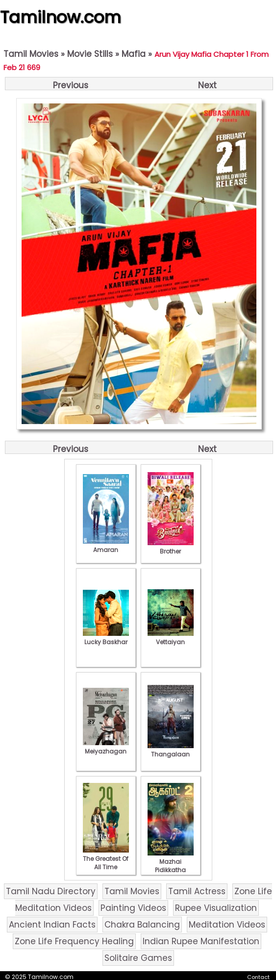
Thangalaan (171, 750)
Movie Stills (90, 54)
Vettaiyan (171, 638)
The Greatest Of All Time (106, 859)
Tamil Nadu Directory (51, 891)
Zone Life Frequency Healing (74, 941)
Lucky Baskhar (106, 638)
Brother (171, 547)
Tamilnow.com (61, 17)
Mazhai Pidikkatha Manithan (171, 866)
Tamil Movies (31, 54)
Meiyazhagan (106, 747)
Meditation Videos (227, 925)
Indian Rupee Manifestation (201, 941)
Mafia (134, 54)
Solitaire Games (138, 958)
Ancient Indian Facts (52, 925)
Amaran (106, 546)
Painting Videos (133, 908)
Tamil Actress (197, 891)
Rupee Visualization (216, 908)
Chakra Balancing (142, 925)
